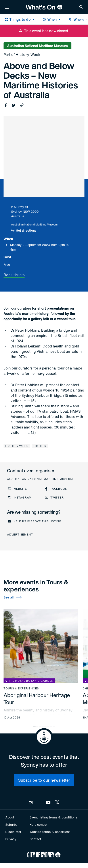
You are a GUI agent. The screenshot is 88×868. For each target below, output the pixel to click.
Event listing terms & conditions (53, 817)
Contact (35, 839)
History (40, 446)
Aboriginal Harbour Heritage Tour (37, 699)
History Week (28, 55)
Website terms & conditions (50, 832)
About (10, 817)
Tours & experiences (21, 689)
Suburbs (11, 825)
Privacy (11, 839)
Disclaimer (13, 832)
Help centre (38, 825)
